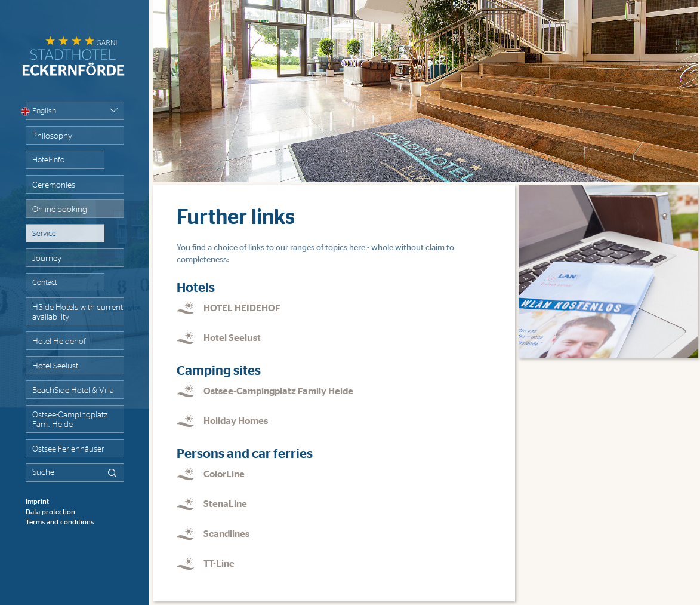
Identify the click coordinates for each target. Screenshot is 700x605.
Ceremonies (54, 185)
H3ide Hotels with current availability (78, 312)
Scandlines (226, 534)
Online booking (60, 210)
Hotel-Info (48, 160)
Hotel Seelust (55, 366)
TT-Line (219, 564)
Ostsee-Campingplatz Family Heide (278, 391)
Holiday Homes (236, 421)
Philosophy (52, 136)
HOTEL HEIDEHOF (242, 308)
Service (44, 234)
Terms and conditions (60, 522)
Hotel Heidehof (59, 342)
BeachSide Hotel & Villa (73, 391)
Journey (47, 259)
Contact (45, 283)
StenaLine (225, 504)
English (41, 111)
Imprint (37, 502)
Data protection (50, 512)
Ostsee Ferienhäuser (68, 449)
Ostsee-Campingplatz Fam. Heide (70, 420)
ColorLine (224, 474)
